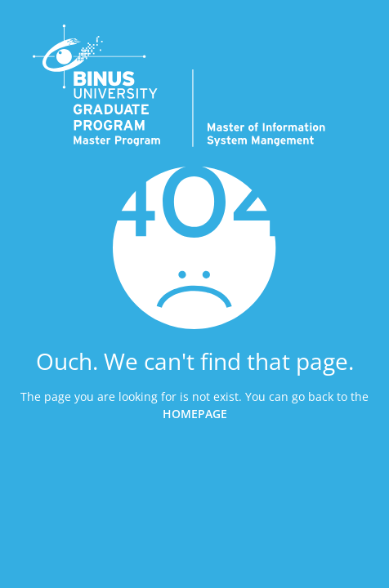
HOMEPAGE (195, 413)
